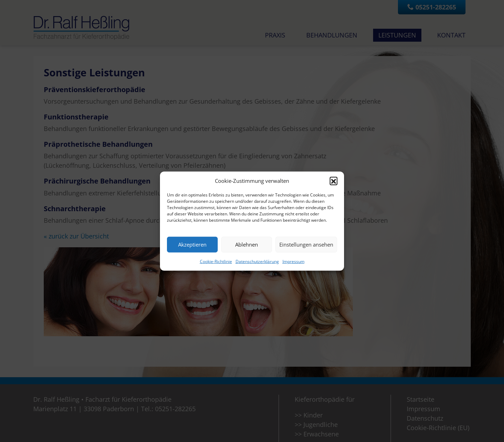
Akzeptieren (192, 244)
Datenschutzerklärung (257, 261)
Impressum (293, 261)
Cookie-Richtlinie (216, 261)
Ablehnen (247, 244)
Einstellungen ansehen (306, 244)
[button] (334, 181)
